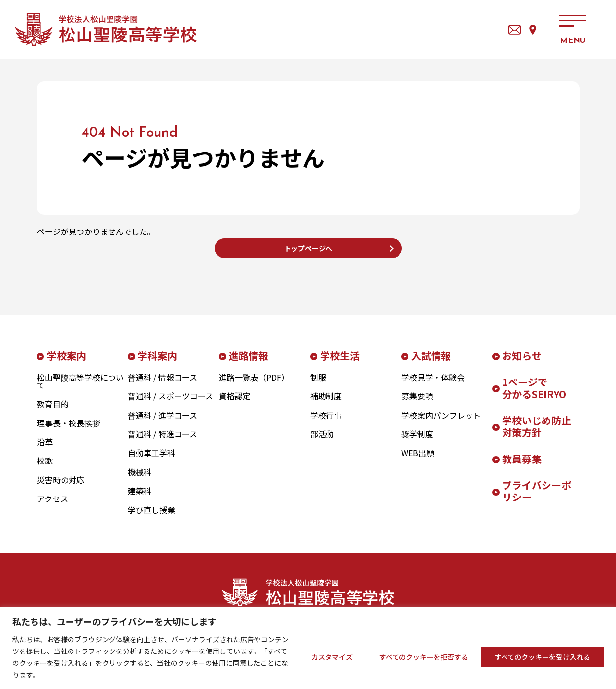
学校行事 (326, 422)
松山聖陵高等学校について (80, 388)
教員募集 (522, 466)
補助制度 (326, 404)
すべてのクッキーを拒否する (424, 657)
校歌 (45, 468)
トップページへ (308, 252)
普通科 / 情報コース (163, 384)
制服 (318, 384)
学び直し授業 (151, 517)
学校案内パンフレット (441, 422)
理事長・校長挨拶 (69, 430)
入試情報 (431, 363)
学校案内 (67, 363)
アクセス (520, 30)
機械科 (140, 479)
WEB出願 (418, 460)
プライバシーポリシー (537, 498)
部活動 (322, 441)
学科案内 (157, 363)
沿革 (45, 449)
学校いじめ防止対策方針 (537, 434)
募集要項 (417, 404)
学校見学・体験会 (433, 384)
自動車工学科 (151, 460)
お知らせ (522, 363)
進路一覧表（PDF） (254, 384)
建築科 (140, 498)
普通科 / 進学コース (163, 422)
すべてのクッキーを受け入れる (543, 657)
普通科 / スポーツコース (170, 404)
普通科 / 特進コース (163, 441)
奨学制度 (417, 441)
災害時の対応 (61, 487)
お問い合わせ (478, 30)
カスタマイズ (332, 657)
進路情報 (249, 363)
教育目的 (53, 412)
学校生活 (340, 363)
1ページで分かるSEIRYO (534, 395)
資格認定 (235, 404)
